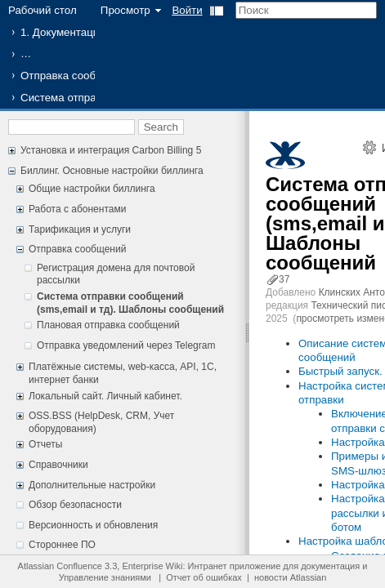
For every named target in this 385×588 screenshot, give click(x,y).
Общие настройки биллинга (92, 189)
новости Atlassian (290, 577)
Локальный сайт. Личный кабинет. (105, 396)
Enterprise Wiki (152, 566)
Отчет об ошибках (204, 577)
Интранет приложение (235, 566)
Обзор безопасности (75, 505)
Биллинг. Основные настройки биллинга (112, 171)
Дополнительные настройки (92, 485)
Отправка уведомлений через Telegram (126, 345)
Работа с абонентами (77, 209)
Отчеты (45, 444)
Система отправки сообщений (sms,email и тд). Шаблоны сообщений (130, 303)
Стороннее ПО (62, 545)
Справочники (58, 465)
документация (330, 566)
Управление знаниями (105, 577)
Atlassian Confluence (60, 566)
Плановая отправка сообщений (108, 325)
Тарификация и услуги (80, 229)
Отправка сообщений (75, 76)
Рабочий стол (43, 10)
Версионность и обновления (93, 525)
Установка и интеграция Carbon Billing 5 (111, 150)
